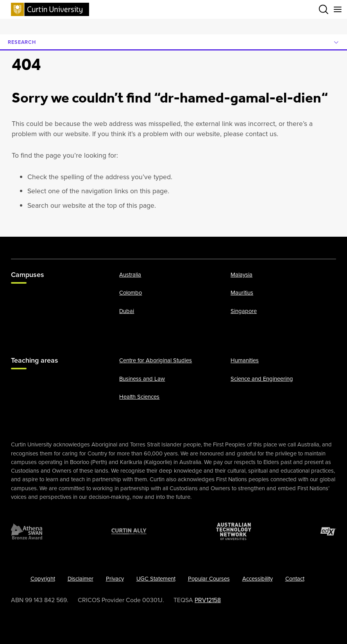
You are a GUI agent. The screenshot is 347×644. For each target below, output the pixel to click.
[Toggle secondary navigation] (338, 9)
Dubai (127, 311)
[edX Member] (328, 531)
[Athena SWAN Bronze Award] (27, 531)
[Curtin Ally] (129, 531)
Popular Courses (209, 579)
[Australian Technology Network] (234, 531)
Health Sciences (139, 397)
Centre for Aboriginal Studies (156, 360)
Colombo (131, 293)
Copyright (43, 579)
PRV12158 (208, 600)
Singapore (244, 311)
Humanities (245, 360)
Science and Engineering (262, 379)
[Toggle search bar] (324, 9)
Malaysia (241, 275)
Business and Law (142, 379)
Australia (130, 275)
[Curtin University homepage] (50, 9)
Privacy (115, 579)
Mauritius (242, 293)
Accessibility (258, 579)
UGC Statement (156, 579)
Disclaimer (80, 579)
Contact (295, 579)
